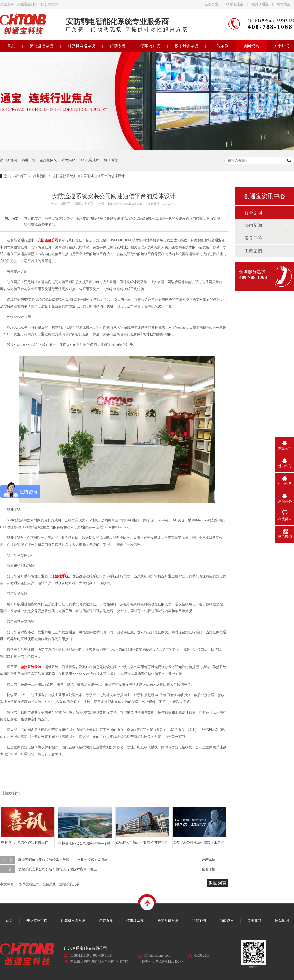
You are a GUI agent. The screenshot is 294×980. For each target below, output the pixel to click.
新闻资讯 (251, 46)
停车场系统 (150, 46)
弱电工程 (28, 160)
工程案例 (221, 46)
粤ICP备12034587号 (170, 961)
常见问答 (253, 238)
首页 (24, 176)
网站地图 (283, 4)
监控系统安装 (69, 884)
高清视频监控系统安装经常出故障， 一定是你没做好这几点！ (65, 860)
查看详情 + (210, 860)
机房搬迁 (111, 160)
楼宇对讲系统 (186, 46)
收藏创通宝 (260, 4)
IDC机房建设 (89, 160)
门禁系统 (118, 46)
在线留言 (211, 4)
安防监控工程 (37, 921)
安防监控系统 (41, 46)
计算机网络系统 (82, 46)
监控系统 (49, 884)
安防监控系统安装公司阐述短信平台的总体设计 (89, 176)
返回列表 (218, 883)
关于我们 (254, 921)
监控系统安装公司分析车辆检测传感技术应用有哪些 (58, 869)
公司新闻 (253, 225)
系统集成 (68, 160)
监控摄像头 (48, 160)
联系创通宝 (235, 4)
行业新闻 (40, 176)
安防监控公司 (29, 884)
